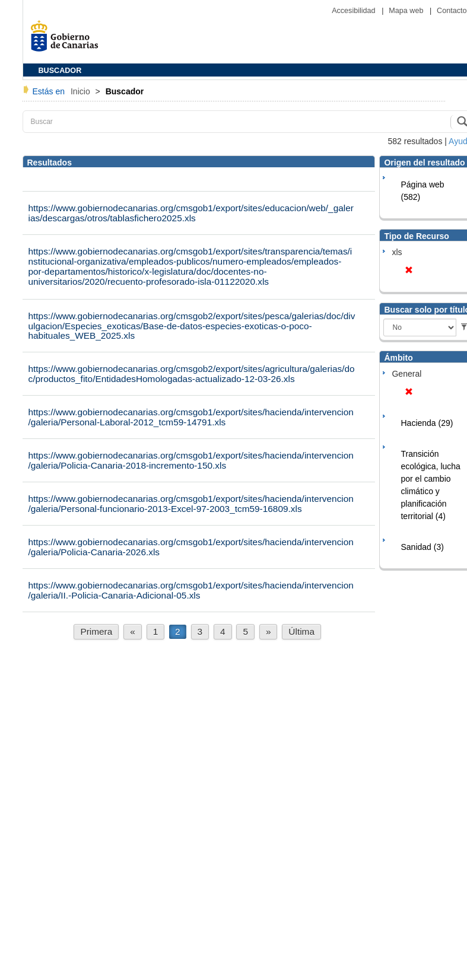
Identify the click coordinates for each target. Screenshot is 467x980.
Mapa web (407, 11)
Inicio (82, 91)
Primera (96, 631)
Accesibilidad (355, 11)
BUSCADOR (60, 71)
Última (301, 631)
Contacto (452, 11)
